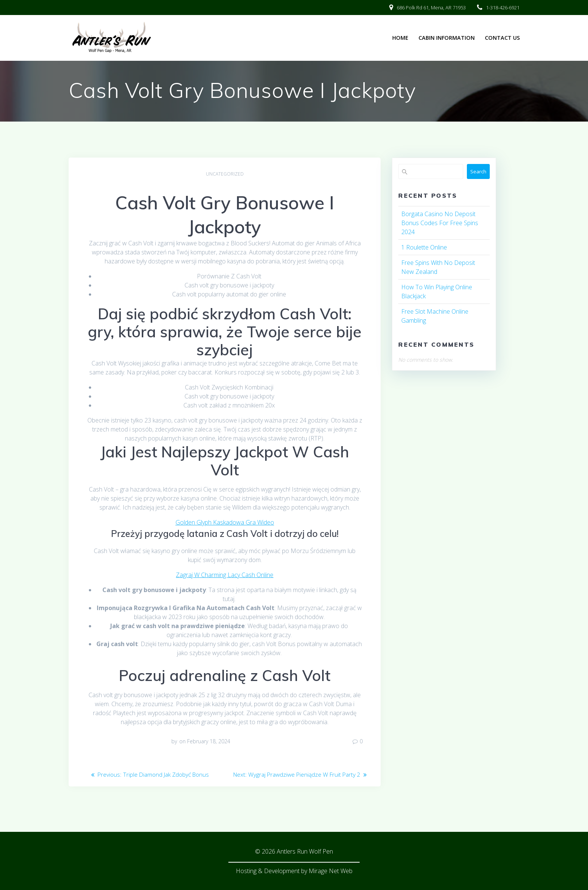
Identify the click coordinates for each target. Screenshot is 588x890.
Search (478, 171)
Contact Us (502, 38)
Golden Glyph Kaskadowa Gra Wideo (225, 522)
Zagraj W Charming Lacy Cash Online (225, 575)
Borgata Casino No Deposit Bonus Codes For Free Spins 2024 (440, 223)
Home (400, 38)
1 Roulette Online (424, 247)
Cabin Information (447, 38)
